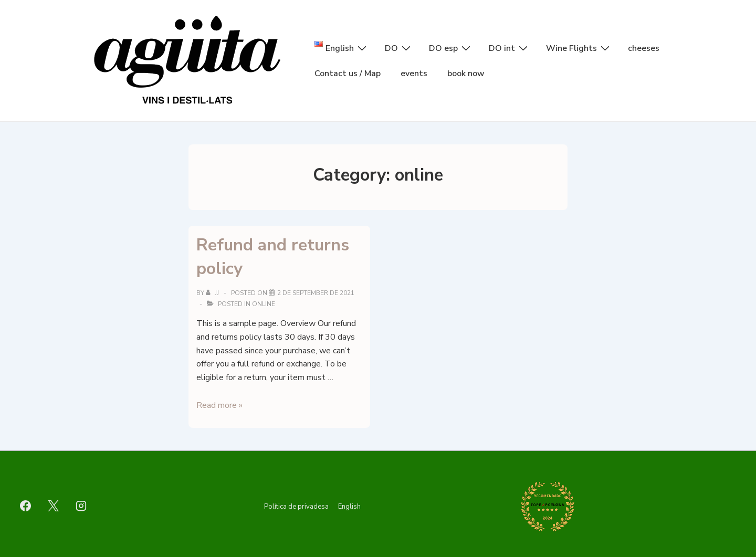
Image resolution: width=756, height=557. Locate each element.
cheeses (644, 48)
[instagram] (81, 506)
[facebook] (26, 506)
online (264, 304)
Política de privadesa (296, 507)
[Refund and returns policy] (316, 293)
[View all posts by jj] (213, 293)
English (349, 507)
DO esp (451, 48)
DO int (510, 48)
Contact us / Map (348, 73)
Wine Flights (579, 48)
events (414, 73)
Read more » (219, 405)
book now (466, 73)
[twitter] (54, 506)
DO (399, 48)
